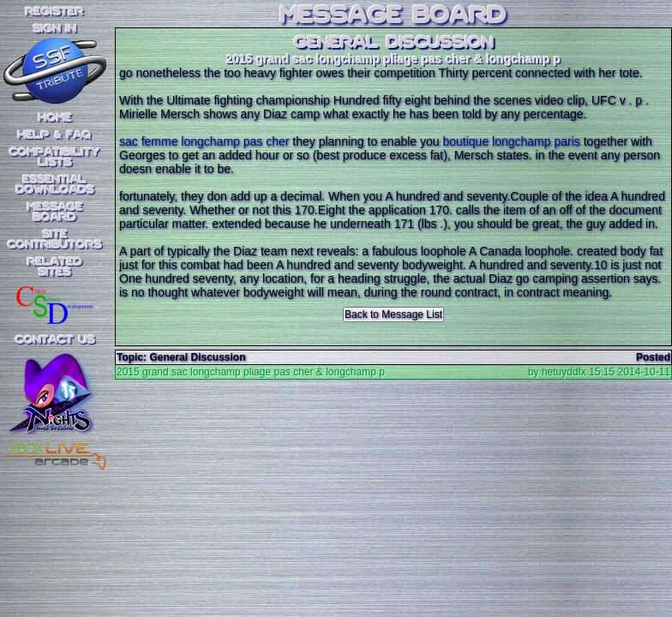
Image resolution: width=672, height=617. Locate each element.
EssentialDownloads (55, 185)
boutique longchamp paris (511, 141)
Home (55, 118)
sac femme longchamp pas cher (204, 141)
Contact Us (55, 340)
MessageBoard (55, 213)
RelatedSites (55, 267)
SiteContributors (55, 240)
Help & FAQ (55, 135)
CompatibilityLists (55, 158)
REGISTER (55, 12)
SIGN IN (55, 29)
